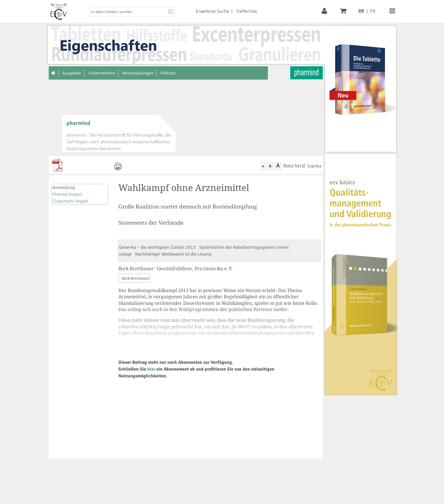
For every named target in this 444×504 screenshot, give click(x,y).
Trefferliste (247, 11)
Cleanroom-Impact (70, 201)
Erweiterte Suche (213, 11)
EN (373, 11)
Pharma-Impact (67, 194)
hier (151, 369)
